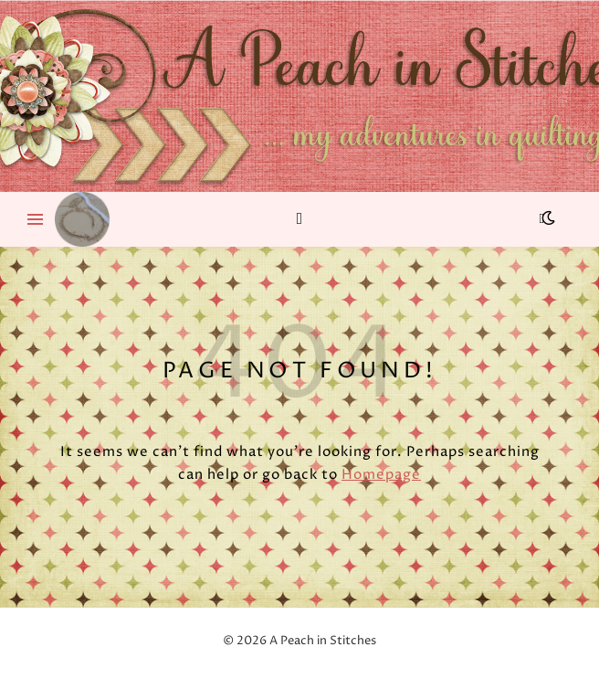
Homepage (381, 475)
